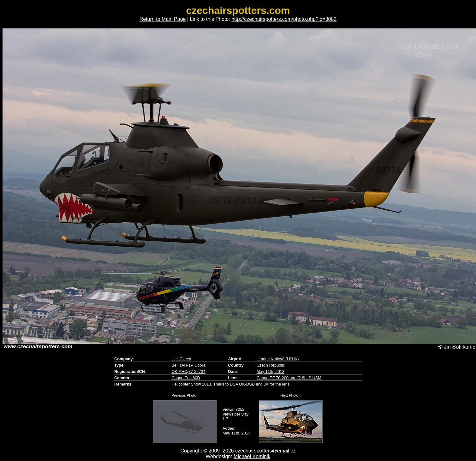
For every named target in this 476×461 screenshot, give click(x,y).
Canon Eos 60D (186, 378)
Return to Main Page (163, 19)
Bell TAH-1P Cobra (188, 365)
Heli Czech (181, 359)
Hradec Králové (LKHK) (278, 359)
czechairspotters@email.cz (265, 451)
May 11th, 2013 (271, 371)
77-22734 (197, 371)
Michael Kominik (252, 456)
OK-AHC (179, 371)
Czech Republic (271, 365)
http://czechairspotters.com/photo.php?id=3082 (284, 19)
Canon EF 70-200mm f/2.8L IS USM (289, 378)
